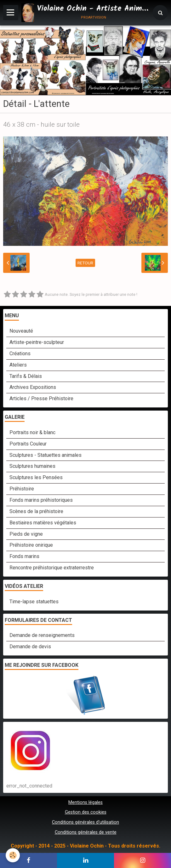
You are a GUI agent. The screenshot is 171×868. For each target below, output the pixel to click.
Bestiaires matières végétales (43, 523)
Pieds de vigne (26, 534)
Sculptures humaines (32, 466)
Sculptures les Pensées (36, 477)
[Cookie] (13, 855)
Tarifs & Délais (26, 376)
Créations (20, 354)
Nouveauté (21, 331)
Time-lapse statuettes (34, 602)
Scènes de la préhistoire (36, 511)
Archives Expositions (33, 387)
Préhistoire (22, 489)
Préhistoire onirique (31, 545)
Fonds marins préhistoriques (41, 500)
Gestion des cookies (86, 812)
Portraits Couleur (28, 444)
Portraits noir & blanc (32, 432)
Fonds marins (24, 556)
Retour (85, 263)
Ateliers (18, 365)
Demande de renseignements (42, 635)
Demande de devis (30, 647)
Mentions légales (85, 802)
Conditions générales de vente (86, 832)
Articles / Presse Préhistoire (41, 398)
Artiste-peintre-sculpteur (37, 342)
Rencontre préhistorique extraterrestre (52, 568)
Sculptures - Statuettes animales (46, 455)
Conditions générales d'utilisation (85, 822)
